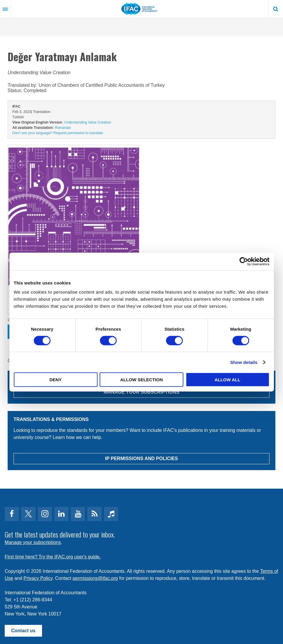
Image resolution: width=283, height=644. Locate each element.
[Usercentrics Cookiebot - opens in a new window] (244, 261)
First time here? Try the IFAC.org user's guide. (53, 557)
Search (276, 9)
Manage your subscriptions (33, 542)
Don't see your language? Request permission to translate (58, 133)
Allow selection (141, 380)
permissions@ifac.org (95, 578)
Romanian (63, 128)
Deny (56, 380)
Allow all (227, 380)
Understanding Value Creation (88, 122)
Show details (244, 362)
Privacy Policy (38, 578)
